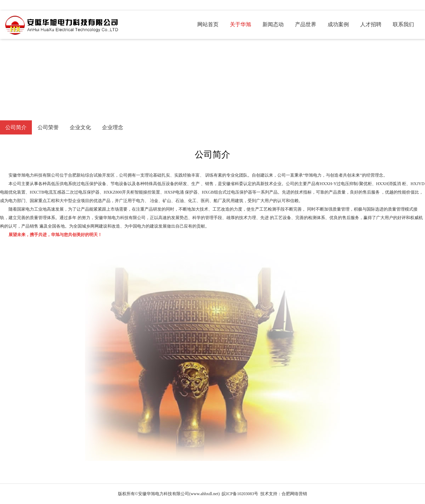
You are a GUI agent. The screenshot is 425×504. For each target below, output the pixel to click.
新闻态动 (273, 24)
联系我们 (403, 24)
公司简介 (16, 127)
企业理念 (113, 127)
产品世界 (306, 24)
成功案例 (338, 24)
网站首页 (208, 24)
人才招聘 (371, 24)
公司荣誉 (48, 127)
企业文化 (80, 127)
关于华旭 (240, 24)
